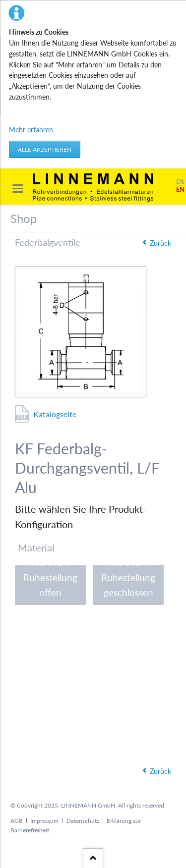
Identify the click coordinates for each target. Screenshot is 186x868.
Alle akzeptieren (45, 149)
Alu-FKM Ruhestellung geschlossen (128, 583)
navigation (18, 189)
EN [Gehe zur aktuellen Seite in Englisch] (180, 190)
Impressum (44, 821)
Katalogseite (55, 414)
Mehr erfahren (31, 130)
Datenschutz (83, 821)
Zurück (160, 243)
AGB (17, 821)
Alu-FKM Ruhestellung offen (50, 583)
